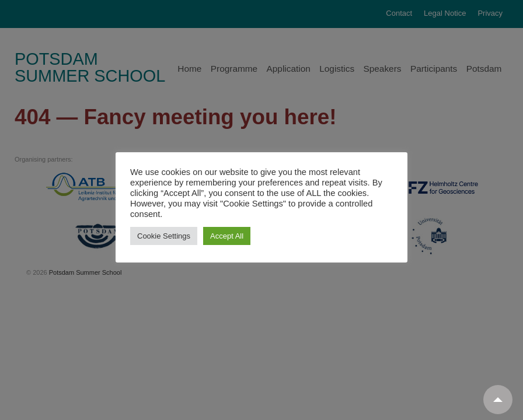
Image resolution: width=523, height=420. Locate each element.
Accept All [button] (227, 236)
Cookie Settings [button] (164, 236)
